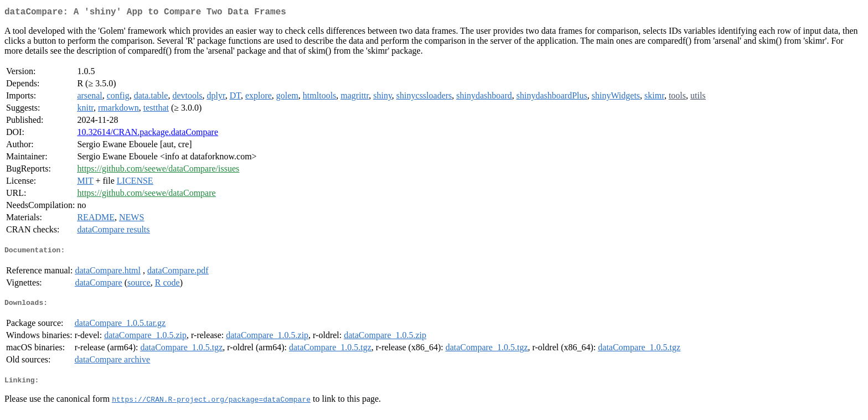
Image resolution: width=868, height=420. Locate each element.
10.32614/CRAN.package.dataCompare (148, 134)
